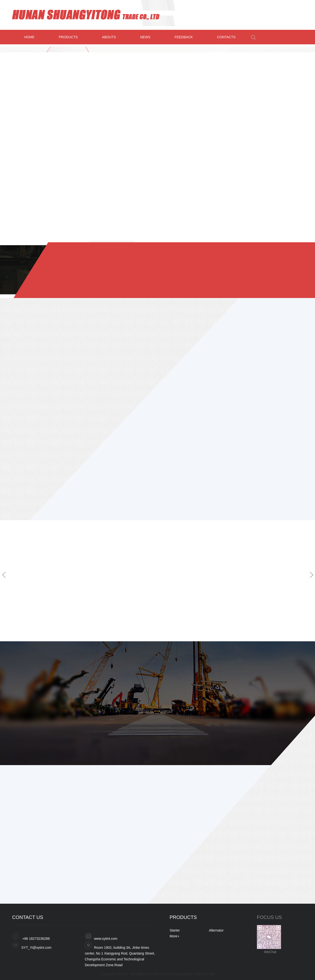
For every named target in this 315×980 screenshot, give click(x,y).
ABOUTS (111, 37)
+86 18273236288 (36, 939)
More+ (174, 936)
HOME (31, 37)
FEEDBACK (186, 37)
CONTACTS (228, 37)
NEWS (147, 37)
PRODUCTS (70, 37)
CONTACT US (28, 917)
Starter (175, 930)
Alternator (216, 930)
